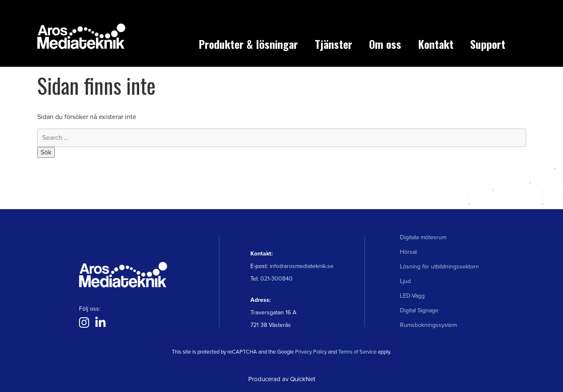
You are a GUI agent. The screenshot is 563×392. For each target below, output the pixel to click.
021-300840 (276, 279)
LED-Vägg (412, 296)
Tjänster (334, 44)
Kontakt (436, 44)
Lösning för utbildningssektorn (439, 267)
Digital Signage (419, 310)
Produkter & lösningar (248, 44)
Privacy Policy (311, 352)
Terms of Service (357, 352)
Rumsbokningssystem (428, 325)
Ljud (405, 281)
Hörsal (408, 252)
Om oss (385, 44)
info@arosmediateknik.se (302, 266)
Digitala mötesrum (423, 237)
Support (488, 44)
